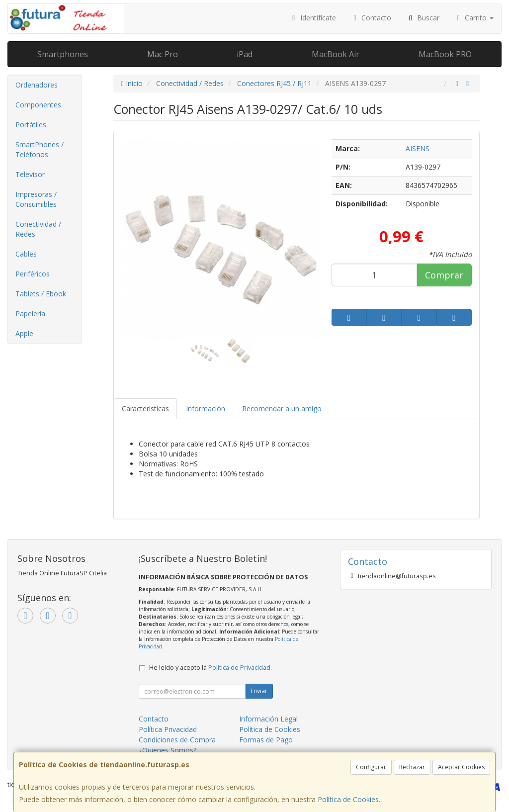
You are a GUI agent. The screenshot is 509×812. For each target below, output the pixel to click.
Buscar (423, 18)
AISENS (418, 148)
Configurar (371, 767)
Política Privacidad (168, 729)
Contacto (371, 18)
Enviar (259, 691)
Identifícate (313, 18)
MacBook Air (336, 54)
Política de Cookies (348, 799)
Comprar (444, 275)
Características (145, 408)
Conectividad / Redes (38, 229)
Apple (24, 333)
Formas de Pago (266, 740)
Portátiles (31, 125)
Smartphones (63, 54)
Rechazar (412, 767)
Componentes (38, 105)
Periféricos (33, 274)
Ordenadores (37, 85)
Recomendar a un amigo (282, 408)
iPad (245, 54)
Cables (26, 254)
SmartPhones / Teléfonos (40, 149)
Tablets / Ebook (41, 294)
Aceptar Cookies (461, 767)
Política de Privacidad (239, 668)
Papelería (30, 314)
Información (206, 408)
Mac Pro (163, 54)
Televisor (30, 174)
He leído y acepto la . (211, 668)
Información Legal (268, 719)
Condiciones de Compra (177, 740)
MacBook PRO (445, 54)
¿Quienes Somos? (168, 750)
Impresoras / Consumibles (36, 199)
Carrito (474, 18)
